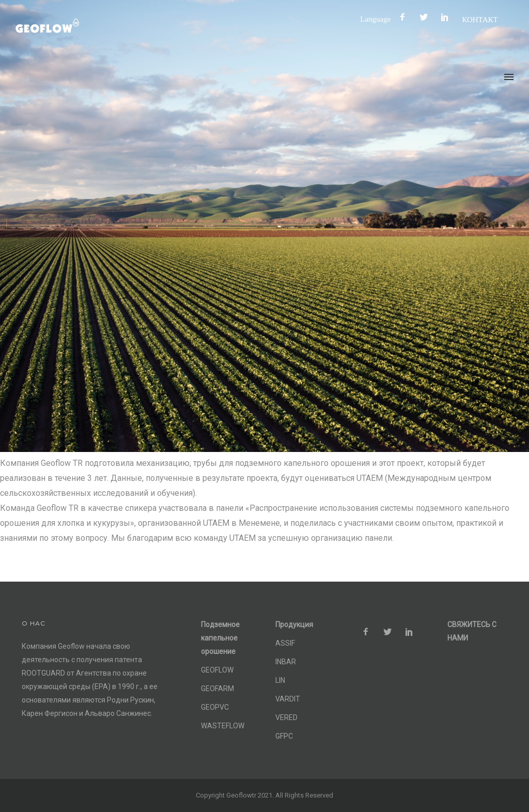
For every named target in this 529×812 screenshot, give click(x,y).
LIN (280, 680)
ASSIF (285, 643)
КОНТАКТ (480, 19)
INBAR (286, 662)
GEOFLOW (217, 670)
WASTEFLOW (223, 726)
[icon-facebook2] (405, 17)
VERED (286, 717)
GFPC (284, 736)
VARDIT (288, 699)
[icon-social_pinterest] (447, 17)
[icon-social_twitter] (426, 17)
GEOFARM (217, 689)
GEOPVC (215, 707)
